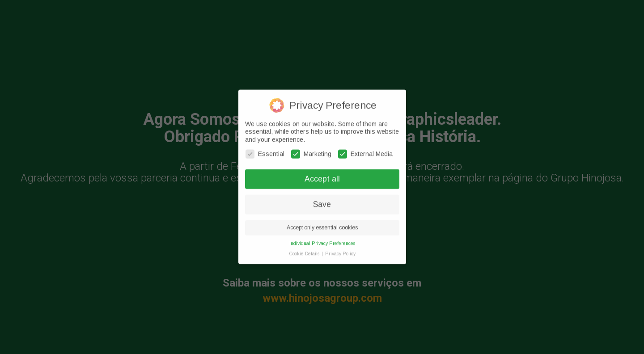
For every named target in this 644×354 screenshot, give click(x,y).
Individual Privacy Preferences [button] (322, 240)
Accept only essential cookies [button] (322, 224)
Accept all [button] (322, 175)
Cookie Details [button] (305, 250)
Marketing (311, 150)
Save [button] (322, 201)
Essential (265, 150)
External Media (365, 150)
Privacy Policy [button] (340, 250)
